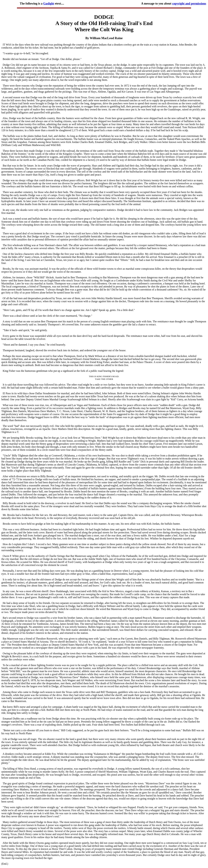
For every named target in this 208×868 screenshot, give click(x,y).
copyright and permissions (189, 4)
